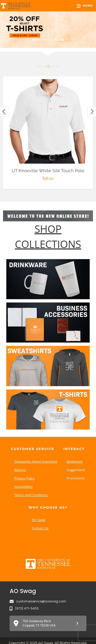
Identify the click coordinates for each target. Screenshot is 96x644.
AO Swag (39, 520)
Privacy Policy (24, 478)
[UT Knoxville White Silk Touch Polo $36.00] (48, 122)
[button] (85, 6)
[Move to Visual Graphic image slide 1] (36, 40)
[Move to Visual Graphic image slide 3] (55, 40)
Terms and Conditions (31, 495)
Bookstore (75, 461)
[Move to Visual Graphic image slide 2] (45, 40)
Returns (20, 470)
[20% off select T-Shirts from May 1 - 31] (48, 30)
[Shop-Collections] (48, 237)
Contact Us (40, 528)
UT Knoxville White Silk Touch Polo (48, 171)
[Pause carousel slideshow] (62, 40)
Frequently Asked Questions (36, 461)
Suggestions (76, 470)
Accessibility (23, 487)
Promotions (76, 478)
